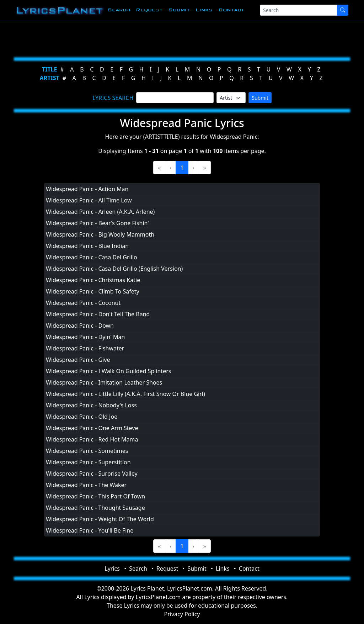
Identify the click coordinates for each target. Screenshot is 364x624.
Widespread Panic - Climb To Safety (93, 291)
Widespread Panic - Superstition (88, 462)
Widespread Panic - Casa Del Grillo (92, 257)
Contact (231, 10)
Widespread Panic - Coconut (83, 303)
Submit (179, 10)
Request (149, 10)
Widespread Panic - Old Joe (82, 417)
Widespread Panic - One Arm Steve (92, 428)
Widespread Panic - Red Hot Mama (92, 439)
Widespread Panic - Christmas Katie (93, 280)
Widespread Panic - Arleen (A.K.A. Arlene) (100, 212)
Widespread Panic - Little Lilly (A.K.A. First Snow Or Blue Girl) (125, 394)
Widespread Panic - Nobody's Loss (91, 405)
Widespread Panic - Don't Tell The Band (98, 314)
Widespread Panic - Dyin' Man (85, 337)
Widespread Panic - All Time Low (89, 200)
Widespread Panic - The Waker (86, 485)
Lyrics (112, 569)
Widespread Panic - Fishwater (85, 348)
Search (119, 10)
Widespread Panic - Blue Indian (87, 246)
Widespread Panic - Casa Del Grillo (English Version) (114, 269)
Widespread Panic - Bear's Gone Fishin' (97, 223)
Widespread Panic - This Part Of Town (95, 496)
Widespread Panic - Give (78, 360)
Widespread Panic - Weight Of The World (100, 519)
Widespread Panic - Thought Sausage (95, 508)
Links (204, 10)
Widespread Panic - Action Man (87, 189)
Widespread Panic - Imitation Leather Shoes (104, 382)
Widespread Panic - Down (80, 326)
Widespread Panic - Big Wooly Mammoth (100, 234)
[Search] (299, 10)
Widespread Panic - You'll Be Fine (90, 530)
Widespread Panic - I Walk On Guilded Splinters (108, 371)
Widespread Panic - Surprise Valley (92, 474)
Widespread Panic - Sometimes (87, 451)
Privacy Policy (182, 614)
